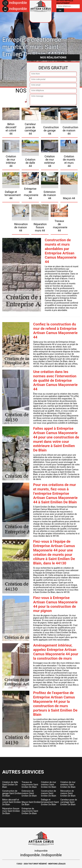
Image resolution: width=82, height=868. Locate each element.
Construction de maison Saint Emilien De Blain (49, 793)
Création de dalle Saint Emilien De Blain (10, 785)
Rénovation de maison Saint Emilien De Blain (68, 793)
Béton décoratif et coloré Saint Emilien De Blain (12, 802)
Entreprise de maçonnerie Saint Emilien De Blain (30, 811)
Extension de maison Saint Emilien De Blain (29, 793)
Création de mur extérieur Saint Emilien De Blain (68, 785)
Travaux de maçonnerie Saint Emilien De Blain (30, 785)
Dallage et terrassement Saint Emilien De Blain (50, 802)
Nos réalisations (53, 57)
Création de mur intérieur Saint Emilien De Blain (49, 785)
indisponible (15, 3)
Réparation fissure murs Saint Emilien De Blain (11, 811)
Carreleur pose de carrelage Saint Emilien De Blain (69, 802)
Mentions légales (57, 864)
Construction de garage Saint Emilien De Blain (12, 793)
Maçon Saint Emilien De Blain (31, 803)
